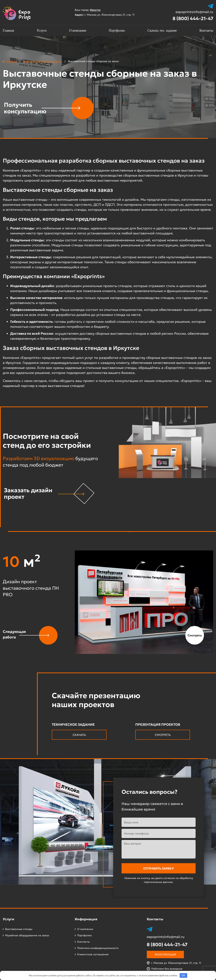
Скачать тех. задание (162, 31)
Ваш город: (89, 10)
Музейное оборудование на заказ (27, 935)
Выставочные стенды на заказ (42, 61)
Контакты (206, 31)
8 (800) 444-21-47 (193, 19)
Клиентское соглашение (93, 954)
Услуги (42, 31)
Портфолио (117, 31)
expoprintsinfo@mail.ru (194, 12)
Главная (8, 31)
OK (183, 975)
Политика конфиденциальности (98, 948)
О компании (78, 31)
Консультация (165, 955)
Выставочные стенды (19, 929)
